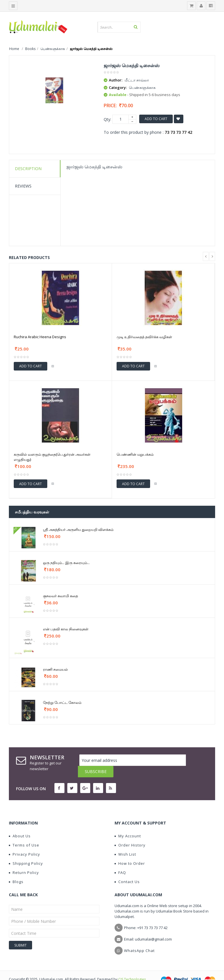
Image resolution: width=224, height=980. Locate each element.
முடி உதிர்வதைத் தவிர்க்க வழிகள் (144, 337)
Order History (130, 834)
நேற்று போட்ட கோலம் (62, 702)
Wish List (125, 843)
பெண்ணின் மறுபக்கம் (135, 454)
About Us (20, 824)
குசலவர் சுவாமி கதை (60, 596)
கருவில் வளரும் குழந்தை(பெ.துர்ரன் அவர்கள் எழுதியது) (52, 457)
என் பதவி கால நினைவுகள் (66, 629)
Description (28, 169)
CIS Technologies (132, 968)
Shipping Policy (26, 852)
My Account (128, 824)
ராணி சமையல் (55, 669)
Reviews (23, 186)
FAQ (120, 861)
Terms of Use (24, 834)
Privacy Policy (24, 843)
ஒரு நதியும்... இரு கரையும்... (66, 563)
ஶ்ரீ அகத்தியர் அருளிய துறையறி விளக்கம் (78, 529)
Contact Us (127, 870)
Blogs (16, 870)
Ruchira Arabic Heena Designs (40, 337)
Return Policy (24, 861)
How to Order (130, 852)
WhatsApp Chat (139, 939)
